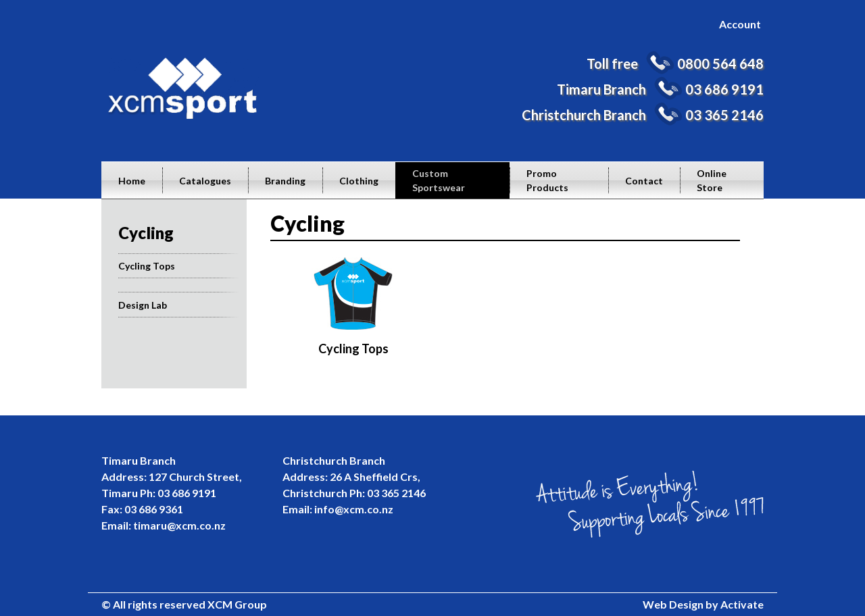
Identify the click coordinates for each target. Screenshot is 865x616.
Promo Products (547, 180)
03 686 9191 (724, 89)
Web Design (673, 604)
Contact (644, 181)
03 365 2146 (724, 115)
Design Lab (143, 305)
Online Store (712, 180)
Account (740, 24)
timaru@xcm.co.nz (179, 525)
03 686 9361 (154, 509)
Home (132, 181)
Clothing (359, 181)
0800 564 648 (720, 63)
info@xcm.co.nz (354, 509)
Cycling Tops (147, 266)
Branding (285, 181)
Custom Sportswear (439, 180)
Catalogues (205, 181)
